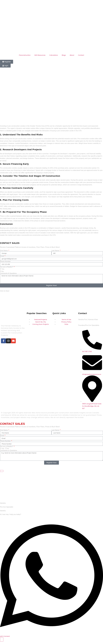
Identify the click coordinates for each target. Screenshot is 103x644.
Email (2, 256)
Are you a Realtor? (7, 267)
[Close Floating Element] (2, 471)
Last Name (56, 251)
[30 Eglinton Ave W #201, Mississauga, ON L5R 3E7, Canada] (51, 301)
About (72, 55)
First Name (4, 251)
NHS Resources (40, 55)
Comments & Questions (8, 273)
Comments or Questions (9, 451)
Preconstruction (25, 55)
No (3, 271)
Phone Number (5, 262)
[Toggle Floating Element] (2, 640)
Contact (81, 55)
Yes (3, 269)
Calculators (54, 55)
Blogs (64, 55)
